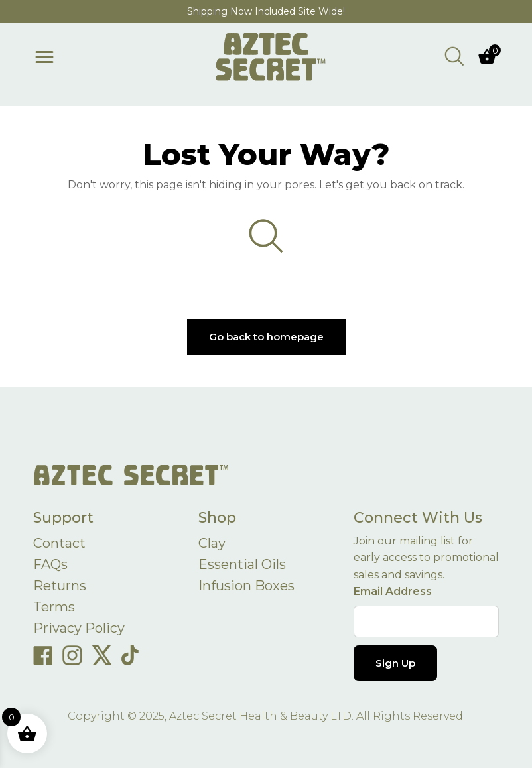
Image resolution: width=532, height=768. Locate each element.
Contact (59, 543)
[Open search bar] (454, 55)
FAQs (50, 564)
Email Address (393, 591)
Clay (212, 543)
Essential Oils (242, 564)
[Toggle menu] (44, 57)
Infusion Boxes (246, 586)
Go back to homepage (266, 337)
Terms (54, 607)
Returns (60, 586)
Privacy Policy (79, 628)
